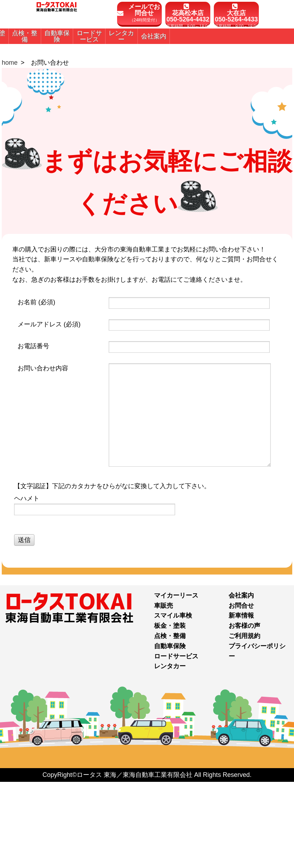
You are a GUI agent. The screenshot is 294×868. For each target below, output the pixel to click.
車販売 (164, 692)
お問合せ (241, 692)
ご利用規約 (244, 723)
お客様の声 (244, 713)
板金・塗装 (170, 713)
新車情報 (241, 702)
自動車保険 (170, 733)
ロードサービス (176, 743)
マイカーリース (176, 682)
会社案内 (241, 682)
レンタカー (170, 753)
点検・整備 (170, 723)
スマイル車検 (173, 702)
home (10, 149)
